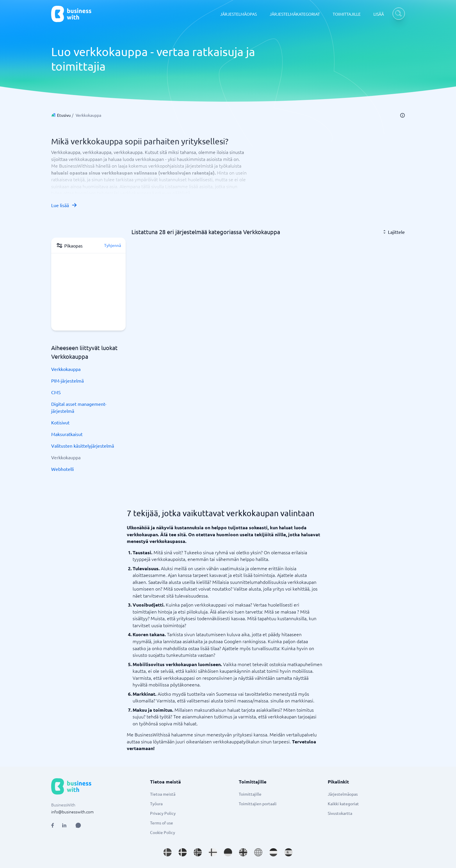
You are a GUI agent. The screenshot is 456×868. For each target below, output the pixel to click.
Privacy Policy (163, 813)
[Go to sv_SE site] (168, 852)
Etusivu (64, 115)
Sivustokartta (340, 813)
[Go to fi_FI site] (213, 852)
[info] (402, 115)
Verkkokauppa (66, 369)
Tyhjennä (113, 245)
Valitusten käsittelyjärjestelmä (83, 446)
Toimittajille (250, 794)
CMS (56, 392)
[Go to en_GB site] (243, 852)
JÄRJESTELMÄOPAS (238, 14)
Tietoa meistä (163, 794)
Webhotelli (63, 469)
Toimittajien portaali (258, 804)
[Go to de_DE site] (228, 852)
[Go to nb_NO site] (198, 852)
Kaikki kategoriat (343, 804)
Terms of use (162, 823)
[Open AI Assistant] (78, 825)
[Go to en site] (258, 852)
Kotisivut (60, 422)
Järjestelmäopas (343, 794)
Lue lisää (64, 205)
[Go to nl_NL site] (273, 852)
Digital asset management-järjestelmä (79, 407)
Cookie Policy (163, 832)
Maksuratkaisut (67, 434)
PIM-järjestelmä (67, 381)
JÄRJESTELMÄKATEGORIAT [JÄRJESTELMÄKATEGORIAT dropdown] (295, 14)
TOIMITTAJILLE (347, 14)
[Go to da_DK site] (183, 852)
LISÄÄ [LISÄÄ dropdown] (379, 14)
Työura (156, 804)
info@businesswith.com (72, 812)
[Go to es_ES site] (288, 852)
